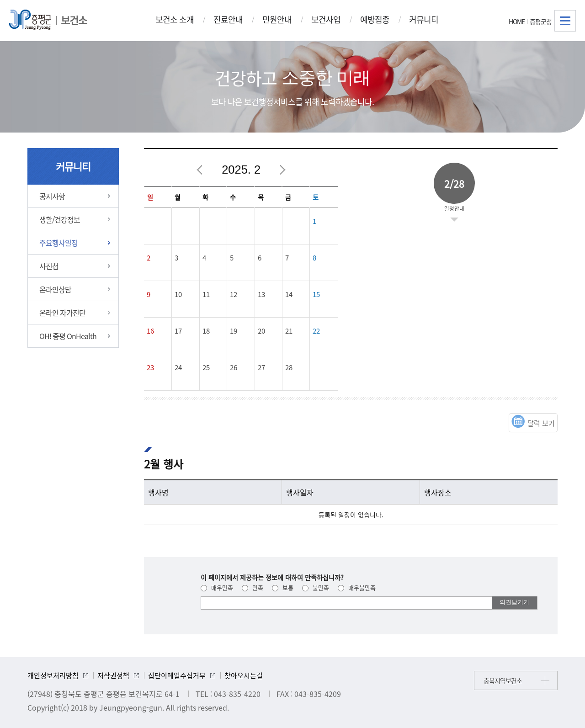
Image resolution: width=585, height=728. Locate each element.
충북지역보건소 (503, 680)
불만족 (316, 587)
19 (234, 331)
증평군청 (541, 21)
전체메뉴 (565, 21)
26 (234, 367)
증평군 (30, 20)
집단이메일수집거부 (177, 675)
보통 (283, 587)
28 (289, 367)
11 (206, 294)
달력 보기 (541, 423)
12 (234, 294)
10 (178, 294)
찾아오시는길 (244, 675)
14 (289, 294)
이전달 (200, 170)
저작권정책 (113, 675)
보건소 (74, 20)
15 (316, 294)
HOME (517, 21)
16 (150, 331)
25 (206, 367)
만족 (253, 587)
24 (178, 367)
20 (261, 331)
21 (289, 331)
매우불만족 (357, 587)
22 (316, 331)
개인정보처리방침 (53, 675)
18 (206, 331)
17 (178, 331)
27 (261, 367)
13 (261, 294)
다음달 (282, 170)
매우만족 (217, 587)
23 (150, 367)
